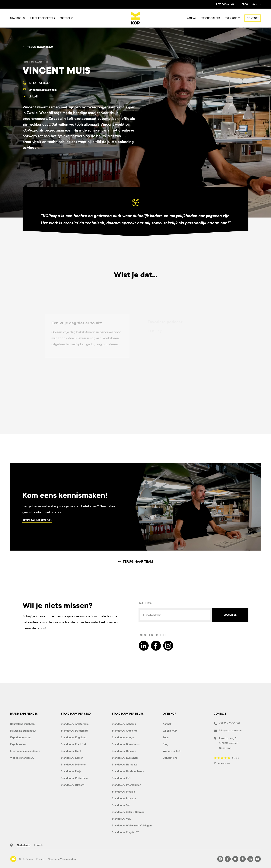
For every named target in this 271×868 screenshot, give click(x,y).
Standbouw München (74, 765)
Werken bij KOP (172, 751)
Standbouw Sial (121, 805)
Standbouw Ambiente (125, 731)
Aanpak (192, 18)
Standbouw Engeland (74, 737)
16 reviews (222, 763)
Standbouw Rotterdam (74, 778)
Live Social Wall (227, 4)
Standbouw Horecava (125, 765)
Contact (253, 18)
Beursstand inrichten (22, 724)
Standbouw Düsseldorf (74, 731)
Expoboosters (210, 18)
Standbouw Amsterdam (75, 724)
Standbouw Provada (124, 798)
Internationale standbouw (25, 751)
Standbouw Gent (71, 751)
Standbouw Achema (124, 724)
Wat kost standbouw (22, 758)
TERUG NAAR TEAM (136, 561)
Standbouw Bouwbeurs (126, 744)
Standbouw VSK (121, 819)
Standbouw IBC (121, 778)
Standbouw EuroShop (125, 758)
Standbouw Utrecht (73, 785)
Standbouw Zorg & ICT (125, 832)
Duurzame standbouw (23, 731)
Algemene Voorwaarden (62, 859)
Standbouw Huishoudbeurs (128, 771)
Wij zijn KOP (170, 731)
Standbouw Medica (123, 792)
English (38, 845)
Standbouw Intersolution (127, 785)
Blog (245, 4)
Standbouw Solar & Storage (128, 812)
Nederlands (24, 845)
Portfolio (66, 18)
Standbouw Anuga (123, 737)
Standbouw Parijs (71, 771)
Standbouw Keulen (72, 758)
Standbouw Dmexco (124, 751)
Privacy (40, 859)
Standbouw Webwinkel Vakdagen (132, 825)
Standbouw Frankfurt (73, 744)
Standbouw (18, 18)
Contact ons (170, 758)
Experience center (42, 18)
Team (166, 737)
